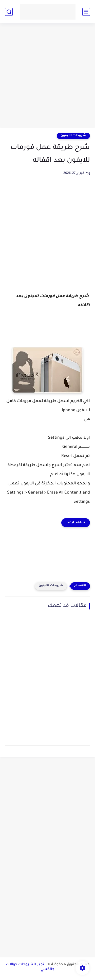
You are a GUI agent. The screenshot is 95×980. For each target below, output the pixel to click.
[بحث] (9, 12)
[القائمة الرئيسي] (86, 12)
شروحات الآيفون (73, 136)
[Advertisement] (48, 76)
